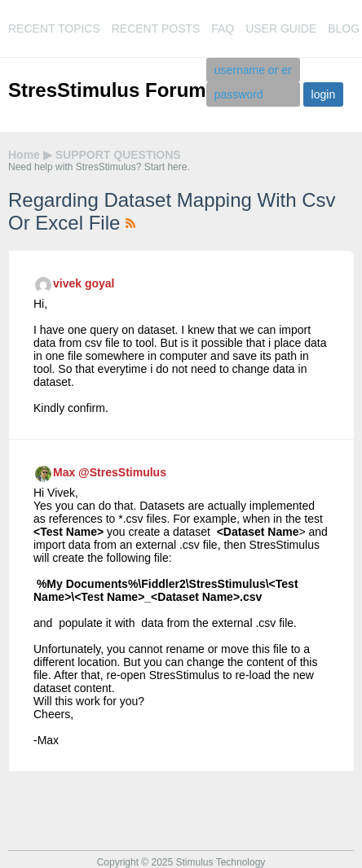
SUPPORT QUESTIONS (118, 155)
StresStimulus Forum (107, 90)
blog (344, 28)
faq (223, 28)
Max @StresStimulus (110, 472)
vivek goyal (84, 283)
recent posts (156, 28)
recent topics (54, 28)
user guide (281, 28)
